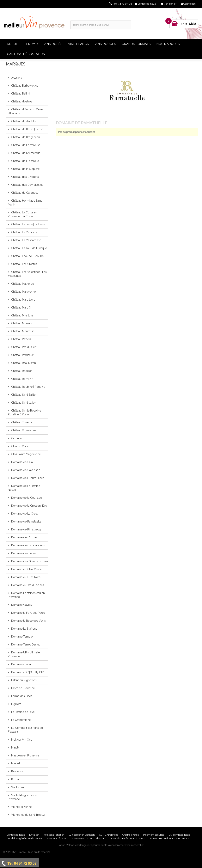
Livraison (35, 835)
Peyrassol (17, 771)
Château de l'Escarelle (25, 161)
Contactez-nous (16, 835)
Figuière (16, 704)
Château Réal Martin (23, 363)
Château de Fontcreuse (25, 145)
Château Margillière (23, 300)
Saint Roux (17, 787)
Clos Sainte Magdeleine (26, 454)
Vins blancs (79, 44)
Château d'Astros (21, 101)
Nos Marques (168, 44)
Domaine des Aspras (24, 537)
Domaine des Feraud (24, 553)
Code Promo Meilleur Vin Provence (169, 838)
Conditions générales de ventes (25, 838)
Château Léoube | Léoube (27, 256)
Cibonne (16, 438)
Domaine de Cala (22, 462)
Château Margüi (21, 308)
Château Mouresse (22, 331)
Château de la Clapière (25, 169)
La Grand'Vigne (21, 720)
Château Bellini (20, 94)
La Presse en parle (81, 838)
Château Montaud (22, 323)
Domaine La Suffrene (24, 629)
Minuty (15, 748)
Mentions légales (57, 838)
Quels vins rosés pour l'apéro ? (127, 838)
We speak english (54, 835)
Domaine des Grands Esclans (29, 561)
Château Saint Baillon (24, 395)
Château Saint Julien (23, 403)
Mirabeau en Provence (25, 755)
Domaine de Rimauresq (26, 529)
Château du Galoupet (24, 193)
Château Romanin (22, 379)
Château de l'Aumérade (25, 153)
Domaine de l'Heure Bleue (27, 478)
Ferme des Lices (21, 696)
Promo (32, 44)
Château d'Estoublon (24, 121)
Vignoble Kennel (21, 807)
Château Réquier (21, 371)
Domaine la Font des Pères (28, 613)
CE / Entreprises (109, 835)
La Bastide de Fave (22, 712)
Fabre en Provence (23, 688)
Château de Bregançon (25, 137)
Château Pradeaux (22, 355)
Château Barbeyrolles (24, 86)
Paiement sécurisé (154, 835)
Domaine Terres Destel (25, 645)
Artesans (16, 78)
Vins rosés (53, 44)
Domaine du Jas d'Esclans (27, 585)
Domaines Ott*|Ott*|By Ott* (27, 672)
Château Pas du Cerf (23, 347)
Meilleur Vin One (21, 740)
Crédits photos (131, 835)
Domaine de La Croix (24, 514)
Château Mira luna (22, 315)
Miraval (15, 763)
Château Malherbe (22, 284)
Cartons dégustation (26, 54)
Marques (16, 64)
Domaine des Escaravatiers (28, 545)
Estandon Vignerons (24, 680)
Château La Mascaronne (26, 240)
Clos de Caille (20, 446)
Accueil (14, 44)
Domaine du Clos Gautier (27, 569)
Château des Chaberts (25, 177)
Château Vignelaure (23, 430)
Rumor (15, 779)
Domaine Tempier (22, 637)
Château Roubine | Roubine (28, 387)
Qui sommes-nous (179, 835)
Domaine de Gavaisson (25, 470)
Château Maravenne (23, 292)
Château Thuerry (21, 422)
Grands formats (136, 44)
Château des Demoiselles (27, 185)
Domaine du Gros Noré (25, 577)
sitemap (101, 838)
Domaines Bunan (21, 664)
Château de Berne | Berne (27, 129)
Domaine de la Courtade (26, 498)
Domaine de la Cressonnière (29, 506)
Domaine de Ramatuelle (26, 522)
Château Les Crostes (24, 264)
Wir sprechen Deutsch (82, 835)
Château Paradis (21, 339)
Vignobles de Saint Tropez (28, 815)
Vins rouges (105, 44)
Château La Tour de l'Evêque (29, 248)
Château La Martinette (24, 232)
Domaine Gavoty (21, 605)
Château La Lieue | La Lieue (28, 224)
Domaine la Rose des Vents (28, 621)
